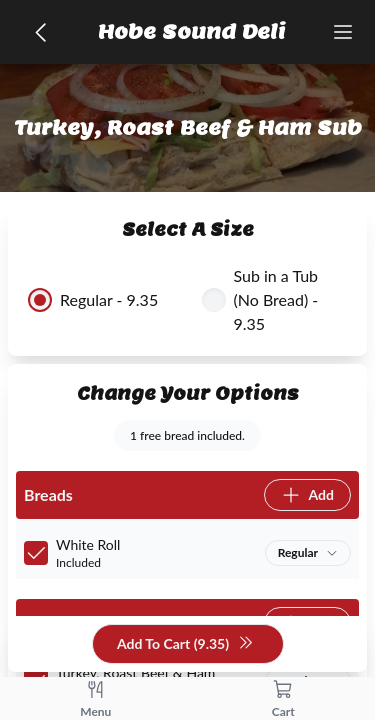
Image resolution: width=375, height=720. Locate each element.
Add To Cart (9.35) (185, 644)
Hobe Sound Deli (192, 32)
